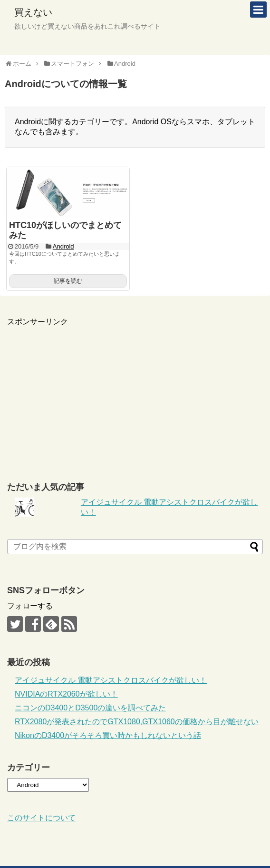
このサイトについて (41, 818)
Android (63, 246)
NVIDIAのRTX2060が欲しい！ (66, 694)
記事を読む (68, 281)
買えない (33, 12)
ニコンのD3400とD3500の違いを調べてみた (90, 708)
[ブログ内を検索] (135, 547)
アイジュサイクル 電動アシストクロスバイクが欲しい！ (111, 680)
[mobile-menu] (258, 10)
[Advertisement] (135, 394)
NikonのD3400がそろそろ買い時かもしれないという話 (108, 735)
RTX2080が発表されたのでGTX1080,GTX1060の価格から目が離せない (137, 722)
